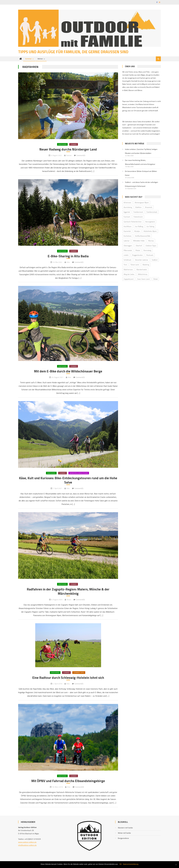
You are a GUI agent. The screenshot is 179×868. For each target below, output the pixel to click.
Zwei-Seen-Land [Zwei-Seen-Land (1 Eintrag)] (143, 279)
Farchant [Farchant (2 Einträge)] (127, 217)
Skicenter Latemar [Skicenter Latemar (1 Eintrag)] (142, 260)
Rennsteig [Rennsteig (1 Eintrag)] (147, 251)
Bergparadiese (123, 840)
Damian (69, 156)
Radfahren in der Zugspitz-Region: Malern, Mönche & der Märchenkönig (68, 593)
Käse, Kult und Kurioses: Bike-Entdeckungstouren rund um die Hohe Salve (68, 481)
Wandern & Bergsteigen (79, 474)
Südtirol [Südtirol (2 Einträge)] (155, 260)
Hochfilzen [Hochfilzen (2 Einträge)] (128, 227)
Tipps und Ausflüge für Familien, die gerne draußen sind (73, 52)
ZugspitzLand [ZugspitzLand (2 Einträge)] (129, 279)
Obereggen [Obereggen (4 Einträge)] (128, 246)
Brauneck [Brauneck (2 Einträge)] (149, 208)
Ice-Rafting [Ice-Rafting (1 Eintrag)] (139, 227)
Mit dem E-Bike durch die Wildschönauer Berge (68, 372)
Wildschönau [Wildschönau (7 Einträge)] (143, 275)
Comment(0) (81, 156)
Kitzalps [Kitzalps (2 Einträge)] (137, 231)
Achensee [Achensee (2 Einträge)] (127, 203)
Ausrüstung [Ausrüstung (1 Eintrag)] (128, 208)
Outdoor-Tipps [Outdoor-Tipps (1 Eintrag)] (151, 246)
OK (121, 864)
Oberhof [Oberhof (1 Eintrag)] (139, 246)
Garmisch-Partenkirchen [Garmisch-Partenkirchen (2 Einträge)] (133, 222)
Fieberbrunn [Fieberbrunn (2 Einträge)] (138, 217)
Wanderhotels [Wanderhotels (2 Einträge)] (142, 270)
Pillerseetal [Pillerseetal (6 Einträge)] (128, 251)
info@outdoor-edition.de (27, 847)
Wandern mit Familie (125, 829)
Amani (69, 601)
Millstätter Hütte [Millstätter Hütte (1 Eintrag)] (139, 241)
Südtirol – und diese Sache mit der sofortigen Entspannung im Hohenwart (142, 185)
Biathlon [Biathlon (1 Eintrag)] (139, 208)
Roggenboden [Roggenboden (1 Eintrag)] (137, 255)
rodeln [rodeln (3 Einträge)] (126, 255)
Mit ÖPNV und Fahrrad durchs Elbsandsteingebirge (68, 783)
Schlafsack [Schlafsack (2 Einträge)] (127, 260)
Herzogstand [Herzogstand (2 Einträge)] (150, 222)
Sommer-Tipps (79, 674)
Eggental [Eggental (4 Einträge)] (127, 212)
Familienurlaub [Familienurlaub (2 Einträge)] (152, 212)
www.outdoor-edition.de (27, 844)
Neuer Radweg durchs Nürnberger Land (68, 150)
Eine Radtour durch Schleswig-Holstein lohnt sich (68, 679)
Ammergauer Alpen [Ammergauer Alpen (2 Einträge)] (142, 203)
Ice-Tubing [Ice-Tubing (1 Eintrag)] (150, 227)
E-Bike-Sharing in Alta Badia (68, 257)
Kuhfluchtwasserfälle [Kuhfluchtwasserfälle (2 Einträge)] (143, 236)
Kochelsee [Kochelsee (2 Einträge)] (128, 236)
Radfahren (62, 145)
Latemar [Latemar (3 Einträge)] (127, 241)
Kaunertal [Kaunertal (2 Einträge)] (127, 231)
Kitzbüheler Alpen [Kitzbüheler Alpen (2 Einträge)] (150, 231)
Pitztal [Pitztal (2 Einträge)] (138, 251)
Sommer (28, 59)
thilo (68, 263)
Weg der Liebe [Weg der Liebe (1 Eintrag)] (129, 275)
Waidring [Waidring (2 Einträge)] (146, 265)
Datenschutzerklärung (131, 864)
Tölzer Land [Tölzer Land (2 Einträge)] (135, 265)
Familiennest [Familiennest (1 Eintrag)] (138, 212)
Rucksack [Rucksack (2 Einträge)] (150, 255)
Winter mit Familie (124, 835)
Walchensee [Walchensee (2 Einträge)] (128, 270)
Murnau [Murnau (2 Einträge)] (151, 241)
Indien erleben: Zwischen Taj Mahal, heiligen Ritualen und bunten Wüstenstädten (141, 152)
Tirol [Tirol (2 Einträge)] (125, 265)
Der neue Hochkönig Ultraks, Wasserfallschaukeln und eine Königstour (140, 163)
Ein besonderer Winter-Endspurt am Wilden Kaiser (141, 174)
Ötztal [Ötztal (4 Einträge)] (155, 279)
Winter (40, 59)
